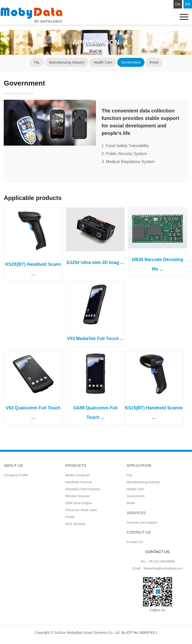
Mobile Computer (78, 475)
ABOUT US (13, 465)
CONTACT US (139, 532)
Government (131, 62)
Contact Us (135, 542)
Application (139, 465)
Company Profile (16, 475)
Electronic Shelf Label (81, 510)
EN (188, 4)
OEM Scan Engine (79, 503)
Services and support (142, 522)
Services (136, 513)
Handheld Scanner (79, 482)
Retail (154, 62)
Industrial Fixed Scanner (83, 489)
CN (178, 4)
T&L (37, 62)
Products (76, 465)
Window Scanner (77, 496)
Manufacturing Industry (67, 62)
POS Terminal (75, 524)
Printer (70, 517)
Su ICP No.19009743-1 (139, 633)
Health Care (103, 62)
